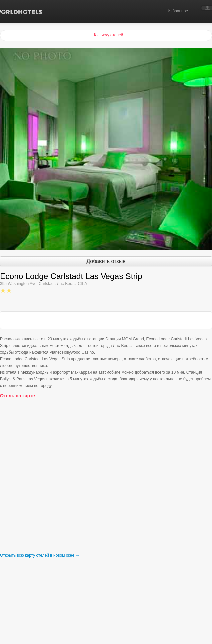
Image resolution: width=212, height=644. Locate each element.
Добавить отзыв (106, 261)
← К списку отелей (106, 35)
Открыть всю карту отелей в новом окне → (40, 555)
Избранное (178, 11)
